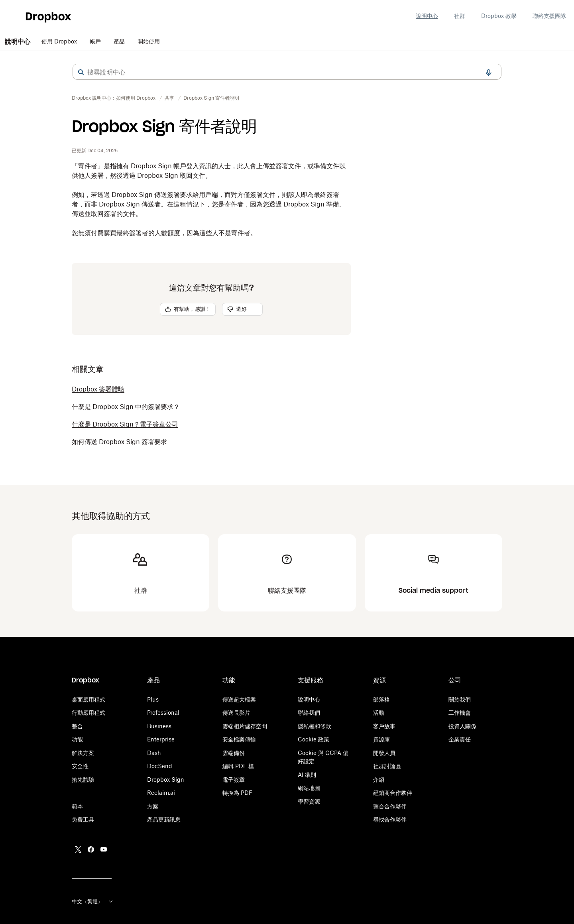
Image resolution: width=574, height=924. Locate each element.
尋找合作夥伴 (390, 819)
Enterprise (161, 739)
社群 (460, 16)
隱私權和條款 (315, 726)
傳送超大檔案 (239, 699)
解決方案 (83, 753)
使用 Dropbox (59, 41)
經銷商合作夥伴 (393, 793)
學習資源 (309, 801)
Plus (153, 699)
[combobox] (287, 72)
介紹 (379, 780)
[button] (81, 72)
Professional (163, 713)
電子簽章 (234, 780)
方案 (153, 806)
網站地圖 (309, 788)
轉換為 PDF (237, 793)
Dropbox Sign (166, 780)
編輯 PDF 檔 (238, 766)
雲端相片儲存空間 (245, 726)
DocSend (160, 766)
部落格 (381, 699)
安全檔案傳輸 (239, 739)
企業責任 (460, 739)
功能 (77, 739)
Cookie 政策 (314, 739)
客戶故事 (384, 726)
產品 (119, 41)
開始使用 (149, 41)
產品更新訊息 (164, 819)
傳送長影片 (236, 713)
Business (159, 726)
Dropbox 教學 (499, 16)
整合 (77, 726)
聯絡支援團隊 (549, 16)
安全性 (80, 766)
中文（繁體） (93, 901)
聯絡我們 (309, 713)
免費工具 (83, 819)
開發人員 (384, 753)
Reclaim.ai (161, 793)
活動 (379, 713)
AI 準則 (307, 775)
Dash (154, 753)
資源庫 (381, 739)
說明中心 (427, 16)
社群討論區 (387, 766)
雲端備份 (234, 753)
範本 (77, 806)
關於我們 (460, 699)
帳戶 (95, 41)
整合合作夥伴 (390, 806)
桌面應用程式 (88, 699)
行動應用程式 (88, 713)
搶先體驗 (83, 780)
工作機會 (460, 713)
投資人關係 (462, 726)
